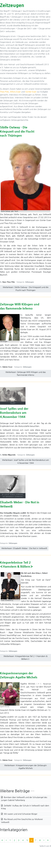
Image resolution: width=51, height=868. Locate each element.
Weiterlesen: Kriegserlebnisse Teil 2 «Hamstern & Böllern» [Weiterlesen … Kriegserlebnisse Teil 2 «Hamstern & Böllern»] (25, 658)
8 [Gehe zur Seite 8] (40, 840)
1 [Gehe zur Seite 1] (10, 840)
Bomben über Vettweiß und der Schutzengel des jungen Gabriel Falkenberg (24, 799)
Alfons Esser (15, 92)
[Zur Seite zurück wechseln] (6, 840)
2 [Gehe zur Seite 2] (14, 840)
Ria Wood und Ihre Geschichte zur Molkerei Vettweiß (22, 821)
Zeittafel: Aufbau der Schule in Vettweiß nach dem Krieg (25, 807)
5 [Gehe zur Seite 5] (27, 840)
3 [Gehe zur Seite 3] (19, 840)
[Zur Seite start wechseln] (2, 840)
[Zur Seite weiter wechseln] (44, 840)
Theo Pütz (4, 92)
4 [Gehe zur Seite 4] (23, 840)
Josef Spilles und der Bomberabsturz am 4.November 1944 (14, 413)
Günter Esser (31, 92)
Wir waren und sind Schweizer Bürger (20, 814)
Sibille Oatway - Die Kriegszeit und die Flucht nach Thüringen (17, 131)
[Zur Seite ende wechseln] (48, 840)
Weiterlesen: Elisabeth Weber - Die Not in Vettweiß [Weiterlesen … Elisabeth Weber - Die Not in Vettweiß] (24, 548)
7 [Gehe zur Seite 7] (36, 840)
